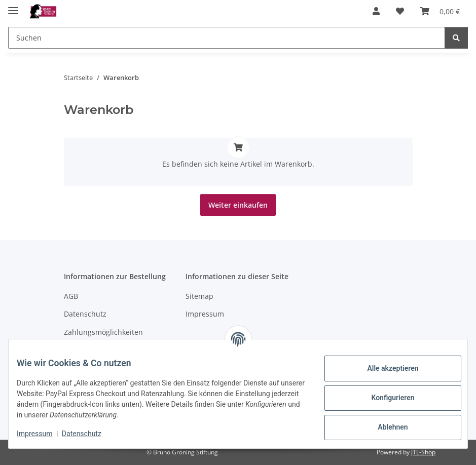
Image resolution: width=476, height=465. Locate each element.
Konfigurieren (385, 398)
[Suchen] (227, 38)
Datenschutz (90, 434)
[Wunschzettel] (400, 11)
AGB (71, 296)
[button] (376, 11)
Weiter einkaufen (238, 205)
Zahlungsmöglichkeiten (103, 332)
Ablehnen (385, 427)
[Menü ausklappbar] (13, 6)
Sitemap (199, 296)
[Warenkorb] (440, 11)
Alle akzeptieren (385, 368)
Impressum (43, 434)
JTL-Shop (423, 452)
